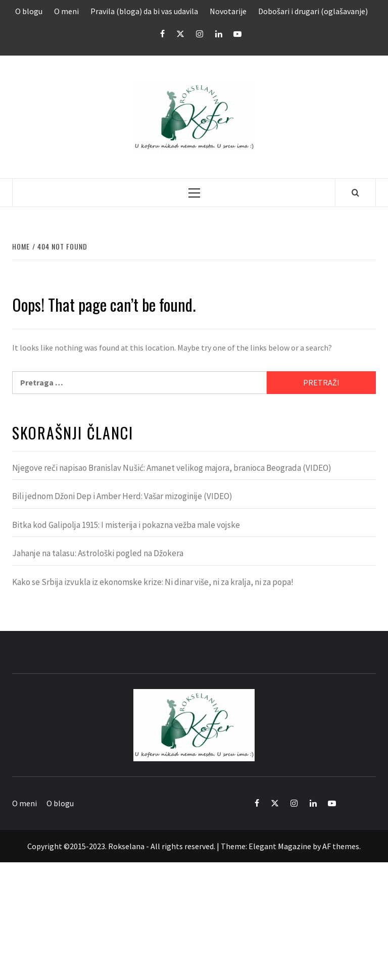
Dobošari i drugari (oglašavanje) (313, 11)
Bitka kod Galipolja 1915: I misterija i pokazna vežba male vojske (126, 525)
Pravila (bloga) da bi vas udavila (144, 11)
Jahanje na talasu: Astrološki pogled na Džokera (98, 553)
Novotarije (228, 11)
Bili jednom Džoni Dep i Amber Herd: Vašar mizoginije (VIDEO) (122, 496)
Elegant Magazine (280, 846)
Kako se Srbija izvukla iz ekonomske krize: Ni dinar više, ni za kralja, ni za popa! (153, 582)
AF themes (341, 846)
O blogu (29, 11)
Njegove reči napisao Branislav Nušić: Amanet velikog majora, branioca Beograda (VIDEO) (172, 468)
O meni (66, 11)
